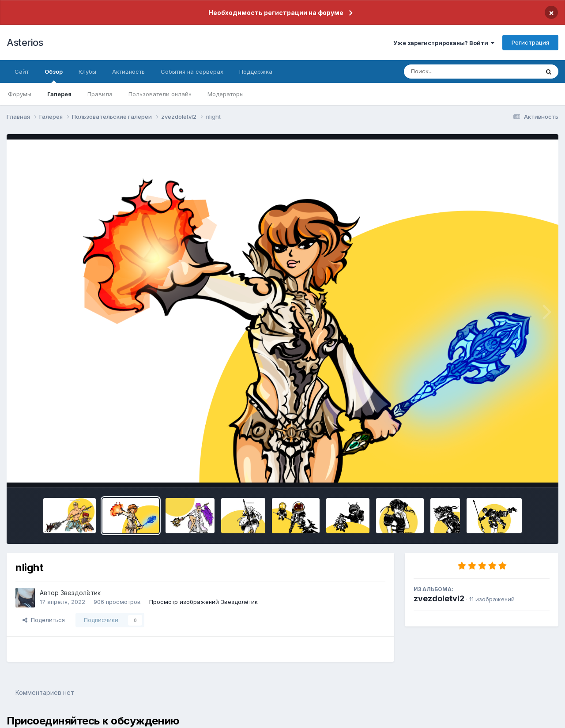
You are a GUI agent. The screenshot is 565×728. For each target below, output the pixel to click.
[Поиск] (455, 72)
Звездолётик (81, 593)
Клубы (87, 72)
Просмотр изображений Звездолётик (203, 602)
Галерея (59, 94)
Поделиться (44, 620)
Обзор (54, 75)
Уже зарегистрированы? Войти (444, 43)
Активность (128, 72)
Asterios (25, 42)
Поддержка (256, 72)
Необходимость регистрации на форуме (276, 13)
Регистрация (530, 42)
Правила (100, 94)
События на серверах (192, 72)
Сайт (22, 72)
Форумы (20, 94)
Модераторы (226, 94)
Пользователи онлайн (160, 94)
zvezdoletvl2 (439, 598)
